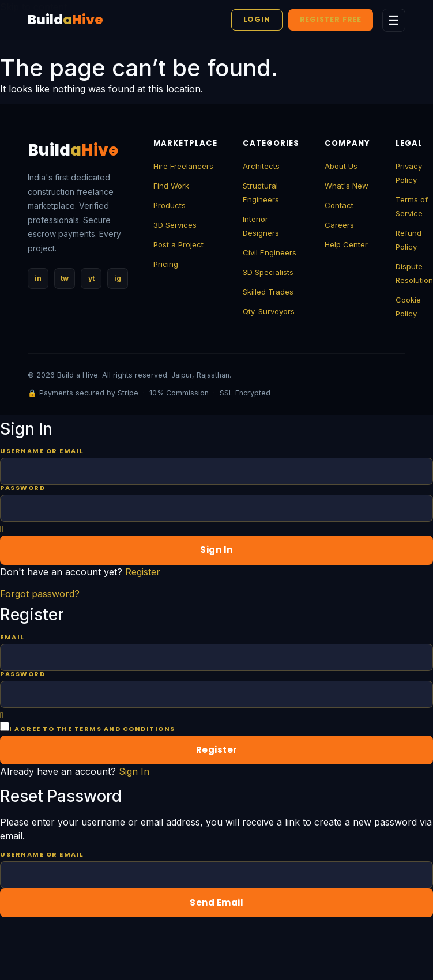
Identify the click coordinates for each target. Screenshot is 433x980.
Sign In (134, 771)
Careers (339, 225)
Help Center (346, 244)
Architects (261, 166)
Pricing (166, 264)
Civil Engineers (270, 252)
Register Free (331, 19)
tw (65, 278)
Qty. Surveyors (269, 311)
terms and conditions (125, 729)
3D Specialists (268, 272)
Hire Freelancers (183, 166)
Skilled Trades (268, 292)
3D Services (175, 225)
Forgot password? (40, 594)
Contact (339, 205)
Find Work (171, 186)
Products (170, 205)
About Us (341, 166)
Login (257, 19)
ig (118, 278)
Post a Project (178, 244)
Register (143, 572)
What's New (347, 186)
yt (91, 278)
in (38, 278)
